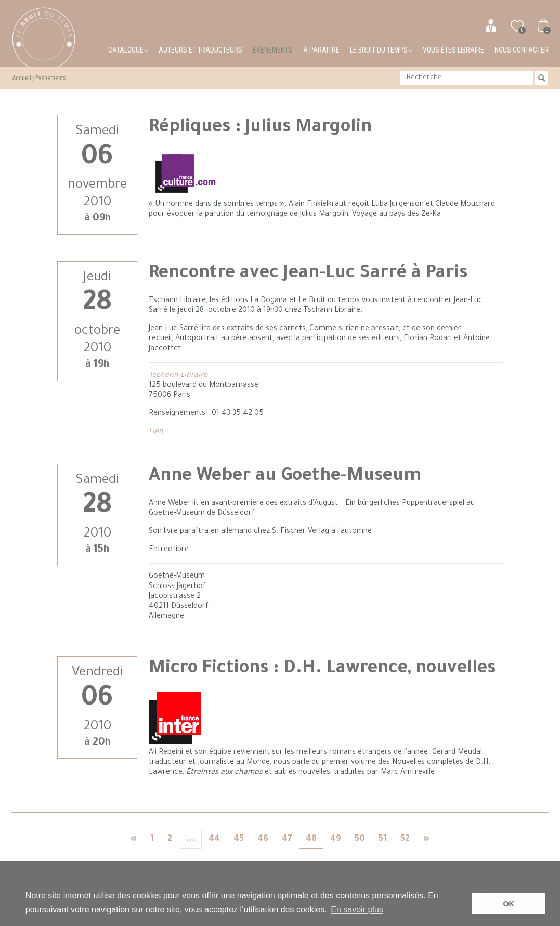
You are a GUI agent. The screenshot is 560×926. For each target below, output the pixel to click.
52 (405, 839)
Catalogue (128, 50)
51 (383, 839)
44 (214, 839)
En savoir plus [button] (357, 910)
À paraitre (321, 50)
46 (263, 839)
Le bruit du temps (381, 50)
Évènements (273, 50)
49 (336, 839)
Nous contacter (522, 50)
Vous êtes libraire (453, 50)
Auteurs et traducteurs (200, 50)
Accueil (22, 78)
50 (360, 839)
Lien (156, 432)
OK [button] (509, 904)
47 (287, 839)
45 (239, 839)
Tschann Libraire (178, 376)
